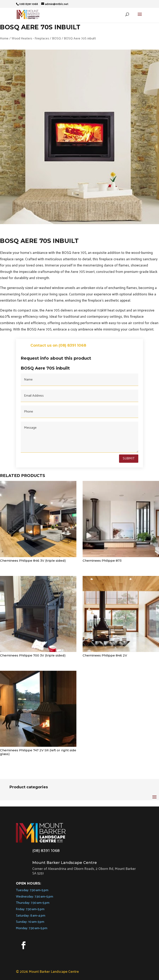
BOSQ (57, 39)
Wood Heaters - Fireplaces (30, 39)
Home (4, 39)
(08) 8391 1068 (46, 851)
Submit (129, 458)
